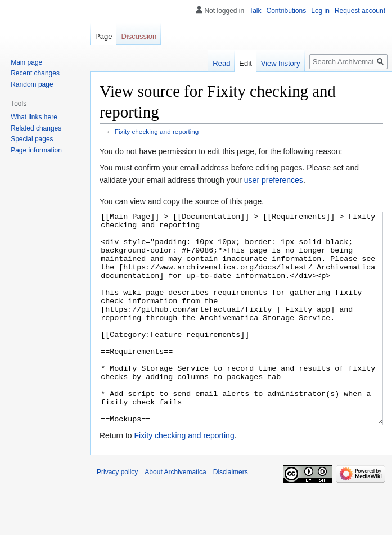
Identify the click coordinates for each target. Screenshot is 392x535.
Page (103, 36)
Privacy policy (117, 514)
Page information (36, 150)
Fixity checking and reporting (157, 131)
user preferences (274, 180)
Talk (255, 11)
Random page (32, 84)
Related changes (36, 128)
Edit (245, 63)
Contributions (287, 11)
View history (281, 63)
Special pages (32, 139)
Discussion (139, 36)
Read (221, 63)
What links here (34, 117)
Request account (360, 11)
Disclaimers (231, 514)
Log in (320, 11)
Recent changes (35, 73)
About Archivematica (175, 514)
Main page (26, 62)
